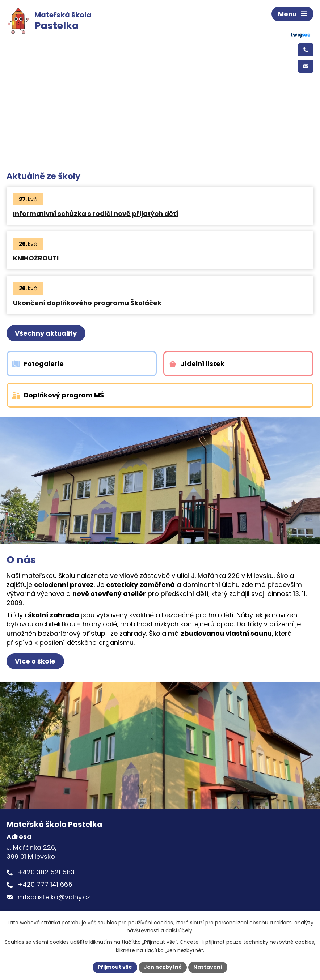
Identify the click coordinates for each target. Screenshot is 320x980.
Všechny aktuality (46, 333)
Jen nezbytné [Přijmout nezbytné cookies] (163, 967)
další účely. (179, 931)
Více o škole (35, 661)
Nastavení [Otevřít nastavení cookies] (208, 967)
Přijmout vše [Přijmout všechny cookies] (115, 967)
